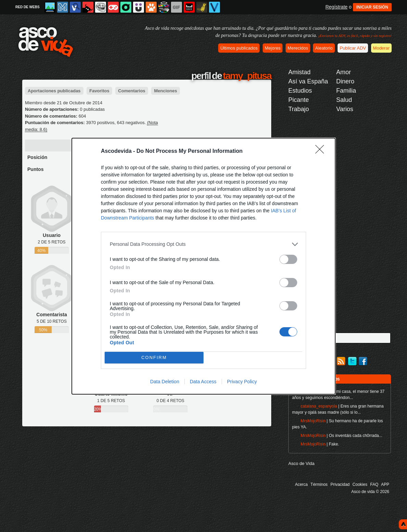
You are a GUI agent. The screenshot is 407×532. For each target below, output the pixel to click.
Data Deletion (165, 382)
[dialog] (203, 266)
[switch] (288, 259)
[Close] (322, 151)
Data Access (203, 382)
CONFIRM (154, 357)
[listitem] (203, 244)
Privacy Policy (242, 382)
